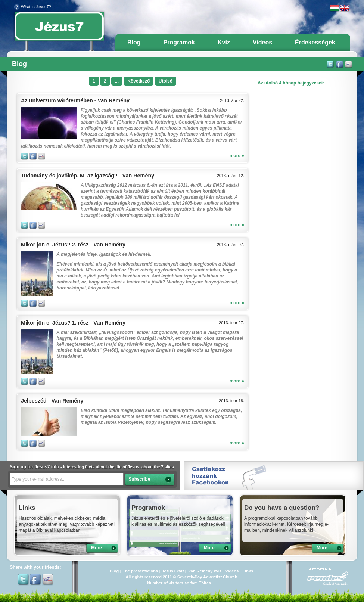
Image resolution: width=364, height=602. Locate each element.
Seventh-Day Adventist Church (207, 577)
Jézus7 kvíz (173, 571)
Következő (139, 81)
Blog (134, 42)
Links (248, 571)
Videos (262, 42)
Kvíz (224, 42)
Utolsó (166, 81)
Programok (179, 42)
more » (237, 156)
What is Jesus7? (32, 7)
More (97, 548)
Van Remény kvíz (205, 571)
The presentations (140, 571)
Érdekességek (315, 42)
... (117, 81)
